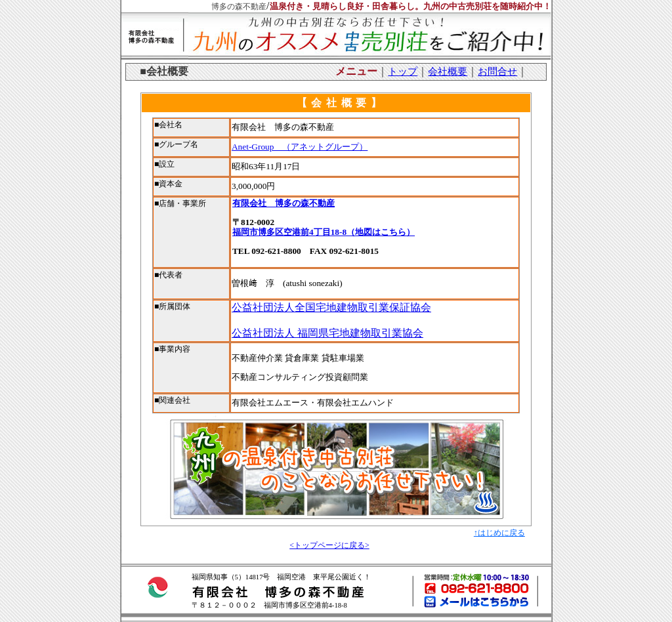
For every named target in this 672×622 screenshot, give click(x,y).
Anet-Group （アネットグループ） (300, 147)
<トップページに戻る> (329, 545)
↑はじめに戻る (499, 533)
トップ (403, 72)
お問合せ (497, 72)
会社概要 (448, 72)
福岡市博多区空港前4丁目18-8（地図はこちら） (324, 232)
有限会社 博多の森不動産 (283, 203)
